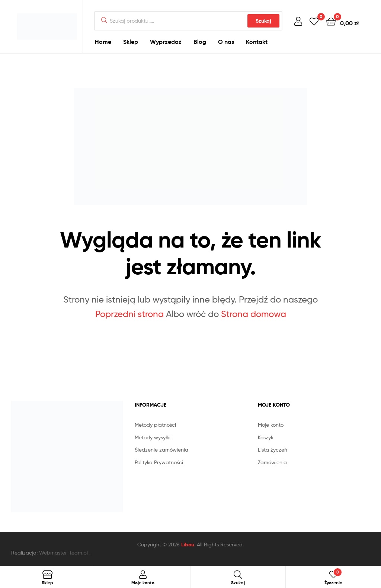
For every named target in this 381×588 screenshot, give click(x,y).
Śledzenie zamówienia (161, 450)
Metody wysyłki (153, 437)
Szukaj (263, 21)
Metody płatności (155, 425)
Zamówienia (272, 462)
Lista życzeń (273, 450)
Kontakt (257, 42)
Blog (200, 42)
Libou (188, 545)
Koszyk (266, 437)
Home (103, 42)
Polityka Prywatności (159, 462)
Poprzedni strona (129, 314)
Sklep (131, 42)
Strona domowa (254, 314)
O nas (226, 42)
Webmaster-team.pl (63, 553)
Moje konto (271, 425)
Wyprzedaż (166, 42)
